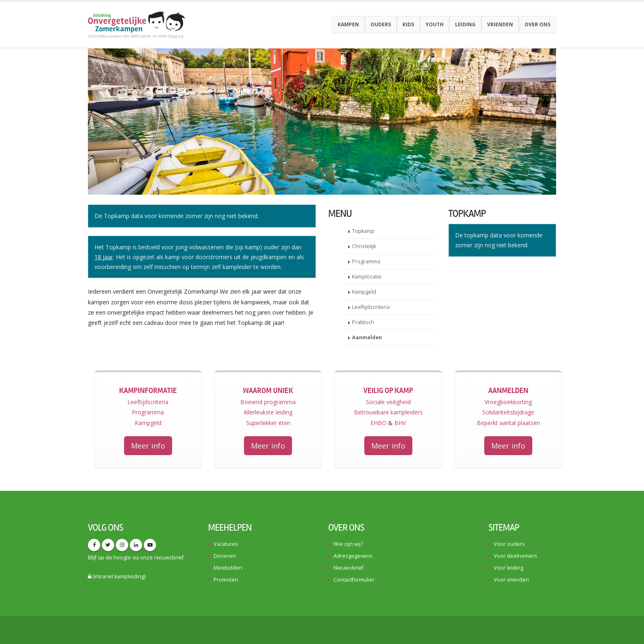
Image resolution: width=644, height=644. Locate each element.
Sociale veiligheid (388, 402)
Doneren (225, 556)
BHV (400, 423)
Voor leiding (508, 568)
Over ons (537, 24)
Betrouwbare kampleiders (388, 412)
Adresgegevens (353, 556)
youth (435, 24)
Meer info (148, 446)
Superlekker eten (268, 423)
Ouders (381, 24)
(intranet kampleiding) (117, 576)
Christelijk (364, 246)
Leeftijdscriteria (371, 307)
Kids (408, 24)
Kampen (348, 24)
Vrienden (500, 24)
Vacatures (226, 544)
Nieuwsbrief (348, 568)
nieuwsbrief (169, 558)
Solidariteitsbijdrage (508, 412)
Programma (366, 261)
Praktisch (363, 322)
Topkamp (363, 231)
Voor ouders (509, 544)
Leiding (465, 24)
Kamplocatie (367, 277)
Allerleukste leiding (268, 412)
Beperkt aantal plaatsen (508, 423)
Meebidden (228, 568)
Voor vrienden (511, 580)
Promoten (226, 580)
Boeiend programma (268, 402)
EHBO (378, 423)
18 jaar (104, 257)
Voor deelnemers (515, 556)
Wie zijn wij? (348, 544)
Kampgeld (364, 292)
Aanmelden (367, 337)
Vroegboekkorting (508, 402)
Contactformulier (354, 580)
